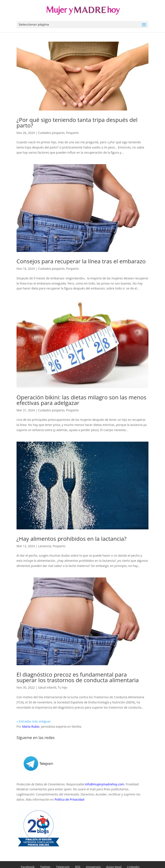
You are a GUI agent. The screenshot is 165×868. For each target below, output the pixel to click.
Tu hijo (63, 687)
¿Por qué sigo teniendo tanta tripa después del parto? (77, 123)
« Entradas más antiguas (34, 721)
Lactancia (45, 546)
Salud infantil (47, 687)
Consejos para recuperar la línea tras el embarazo (81, 261)
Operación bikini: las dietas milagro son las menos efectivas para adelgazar (81, 400)
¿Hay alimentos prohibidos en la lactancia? (72, 539)
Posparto (73, 133)
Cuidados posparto (51, 133)
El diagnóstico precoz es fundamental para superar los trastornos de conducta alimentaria (78, 677)
